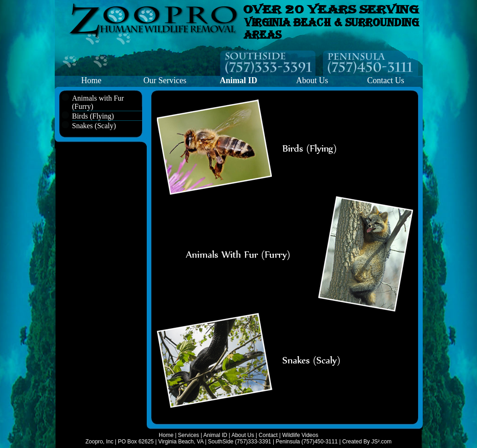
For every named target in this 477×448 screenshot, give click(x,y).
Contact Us (386, 80)
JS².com (381, 442)
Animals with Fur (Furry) (98, 102)
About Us (312, 80)
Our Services (165, 80)
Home (92, 80)
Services (189, 435)
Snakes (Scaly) (94, 126)
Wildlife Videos (300, 435)
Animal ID (215, 435)
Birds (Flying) (93, 116)
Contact (268, 435)
